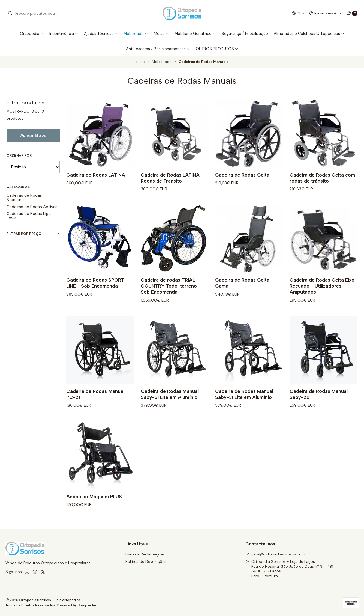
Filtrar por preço (33, 234)
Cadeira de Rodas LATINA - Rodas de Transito (172, 178)
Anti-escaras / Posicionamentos (158, 49)
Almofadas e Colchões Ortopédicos (309, 34)
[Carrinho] (352, 13)
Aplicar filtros (33, 135)
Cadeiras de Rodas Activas (32, 207)
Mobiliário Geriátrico (195, 34)
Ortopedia (32, 34)
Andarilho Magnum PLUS (94, 504)
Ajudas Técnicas (101, 34)
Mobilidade (136, 34)
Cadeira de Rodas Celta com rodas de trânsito (322, 178)
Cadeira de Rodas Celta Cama (242, 291)
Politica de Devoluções (146, 561)
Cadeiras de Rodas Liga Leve (29, 216)
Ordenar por (19, 156)
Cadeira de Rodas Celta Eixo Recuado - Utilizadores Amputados (322, 294)
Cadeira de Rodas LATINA (96, 175)
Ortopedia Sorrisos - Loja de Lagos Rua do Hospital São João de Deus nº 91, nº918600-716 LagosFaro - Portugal (289, 569)
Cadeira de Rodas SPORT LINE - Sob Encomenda (95, 291)
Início (140, 62)
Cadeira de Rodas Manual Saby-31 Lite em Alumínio (170, 402)
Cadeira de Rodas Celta (242, 175)
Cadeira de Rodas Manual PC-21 (95, 402)
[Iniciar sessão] (326, 13)
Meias (161, 34)
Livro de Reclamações (145, 554)
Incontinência (64, 34)
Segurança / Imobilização (245, 34)
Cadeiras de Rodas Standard (24, 198)
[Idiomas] (298, 13)
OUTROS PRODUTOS (217, 49)
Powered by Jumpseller (77, 605)
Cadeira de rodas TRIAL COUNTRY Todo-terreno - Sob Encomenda (171, 294)
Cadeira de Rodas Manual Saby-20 (319, 402)
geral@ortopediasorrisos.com (275, 554)
